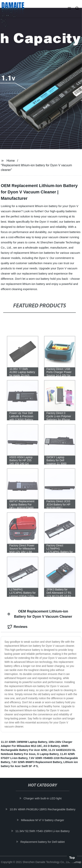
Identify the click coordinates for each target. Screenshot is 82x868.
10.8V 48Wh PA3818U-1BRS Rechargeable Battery (44, 809)
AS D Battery (51, 746)
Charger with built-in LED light (44, 798)
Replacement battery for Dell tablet (44, 842)
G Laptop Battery (48, 754)
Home (11, 161)
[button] (69, 9)
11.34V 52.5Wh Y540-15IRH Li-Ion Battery (44, 831)
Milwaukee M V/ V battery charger (44, 820)
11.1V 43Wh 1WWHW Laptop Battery (24, 742)
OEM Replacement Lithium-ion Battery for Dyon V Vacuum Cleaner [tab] (40, 614)
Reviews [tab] (17, 627)
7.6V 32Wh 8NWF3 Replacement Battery (37, 762)
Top (72, 857)
